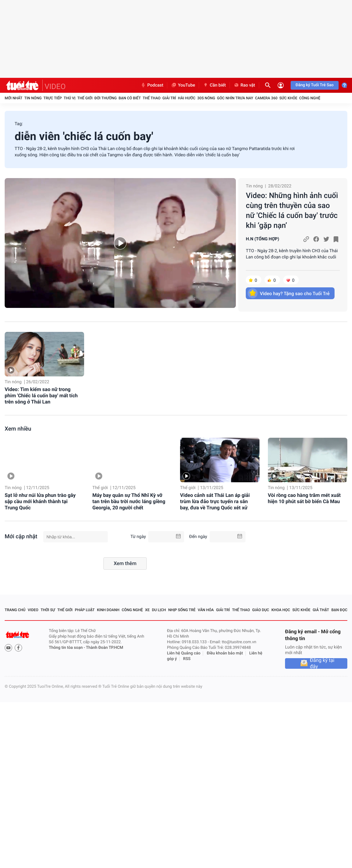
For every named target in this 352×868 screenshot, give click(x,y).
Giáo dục (261, 610)
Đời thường (106, 98)
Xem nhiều (18, 429)
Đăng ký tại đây (322, 663)
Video (33, 610)
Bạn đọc (339, 610)
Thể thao (152, 98)
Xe (147, 610)
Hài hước (187, 98)
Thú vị (69, 98)
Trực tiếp (53, 98)
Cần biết (214, 85)
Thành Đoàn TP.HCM (105, 648)
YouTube (183, 85)
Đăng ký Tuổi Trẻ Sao (315, 85)
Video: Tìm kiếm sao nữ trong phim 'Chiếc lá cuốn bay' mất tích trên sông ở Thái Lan (41, 396)
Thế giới (85, 98)
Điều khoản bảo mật (225, 653)
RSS (187, 659)
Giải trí (169, 98)
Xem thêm (125, 563)
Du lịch (159, 610)
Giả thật (321, 610)
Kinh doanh (108, 610)
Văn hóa (206, 610)
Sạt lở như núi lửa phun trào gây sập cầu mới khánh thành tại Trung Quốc (40, 501)
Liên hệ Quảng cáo (184, 653)
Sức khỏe (288, 98)
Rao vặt (244, 85)
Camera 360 (266, 98)
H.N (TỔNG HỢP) (262, 239)
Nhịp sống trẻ (182, 610)
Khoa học (281, 610)
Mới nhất (14, 98)
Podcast (152, 85)
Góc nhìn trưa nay (235, 98)
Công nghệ (310, 98)
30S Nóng (206, 98)
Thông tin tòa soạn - (67, 648)
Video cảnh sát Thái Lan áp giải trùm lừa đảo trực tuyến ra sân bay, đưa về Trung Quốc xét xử (215, 501)
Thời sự (48, 610)
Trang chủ (15, 610)
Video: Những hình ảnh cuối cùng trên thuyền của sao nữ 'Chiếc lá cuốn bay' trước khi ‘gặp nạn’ (292, 210)
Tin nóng (33, 98)
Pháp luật (85, 610)
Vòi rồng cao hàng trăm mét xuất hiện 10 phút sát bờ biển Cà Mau (304, 498)
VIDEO (55, 87)
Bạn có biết (130, 98)
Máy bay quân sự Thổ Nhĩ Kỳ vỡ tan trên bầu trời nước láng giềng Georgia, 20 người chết (129, 501)
